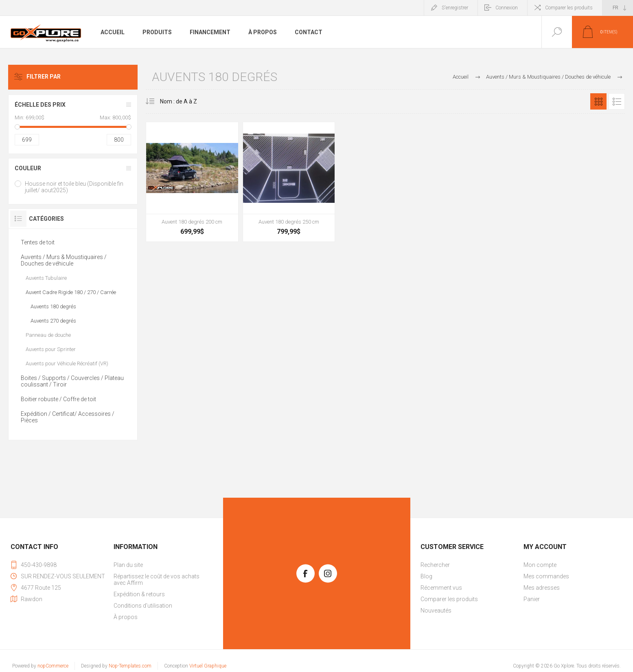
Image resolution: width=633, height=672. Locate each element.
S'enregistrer (455, 8)
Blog (426, 576)
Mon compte (540, 565)
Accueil (461, 77)
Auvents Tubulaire (46, 278)
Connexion (507, 8)
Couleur (28, 168)
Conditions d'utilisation (143, 606)
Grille (598, 101)
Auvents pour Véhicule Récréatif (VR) (67, 363)
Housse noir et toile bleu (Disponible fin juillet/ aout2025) (74, 187)
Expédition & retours (139, 594)
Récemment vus (441, 588)
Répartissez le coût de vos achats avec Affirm (157, 580)
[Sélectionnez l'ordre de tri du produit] (176, 101)
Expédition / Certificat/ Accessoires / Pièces (68, 417)
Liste (617, 101)
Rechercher (435, 565)
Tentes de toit (38, 242)
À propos (126, 617)
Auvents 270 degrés (53, 321)
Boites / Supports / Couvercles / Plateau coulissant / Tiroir (72, 381)
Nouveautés (436, 611)
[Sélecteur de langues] (618, 8)
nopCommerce (53, 666)
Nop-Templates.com (130, 666)
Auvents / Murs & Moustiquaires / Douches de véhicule (64, 260)
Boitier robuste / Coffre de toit (58, 399)
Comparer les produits (569, 8)
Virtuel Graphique (208, 666)
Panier (532, 599)
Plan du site (128, 565)
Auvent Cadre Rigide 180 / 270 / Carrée (71, 292)
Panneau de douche (48, 335)
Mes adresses (542, 588)
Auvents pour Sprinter (51, 349)
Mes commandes (546, 576)
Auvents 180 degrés (53, 306)
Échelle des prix (40, 105)
